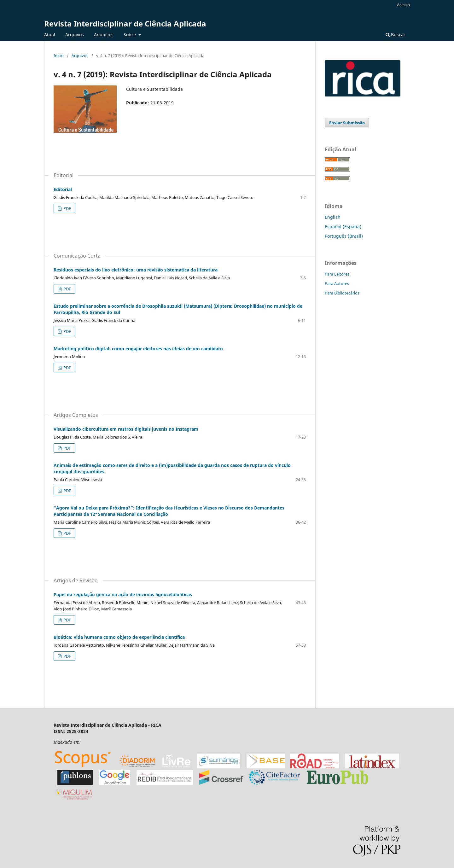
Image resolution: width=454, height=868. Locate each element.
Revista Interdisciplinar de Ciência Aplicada (125, 23)
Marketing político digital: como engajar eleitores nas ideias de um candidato (138, 349)
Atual (50, 35)
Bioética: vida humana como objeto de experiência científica (119, 637)
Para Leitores (337, 274)
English (333, 217)
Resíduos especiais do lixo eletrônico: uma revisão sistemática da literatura (136, 270)
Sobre (130, 35)
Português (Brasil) (344, 236)
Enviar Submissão (347, 123)
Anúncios (104, 35)
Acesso (403, 5)
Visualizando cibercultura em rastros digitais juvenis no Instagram (126, 429)
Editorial (63, 189)
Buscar (396, 35)
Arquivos (75, 35)
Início (59, 55)
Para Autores (337, 283)
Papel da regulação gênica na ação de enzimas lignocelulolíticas (123, 594)
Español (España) (343, 227)
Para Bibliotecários (342, 293)
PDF (67, 208)
